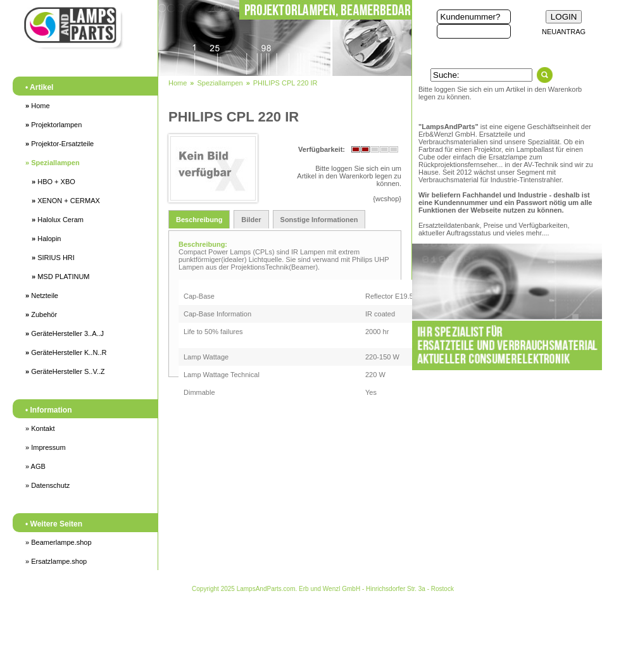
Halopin (46, 239)
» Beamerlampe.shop (59, 542)
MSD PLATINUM (60, 277)
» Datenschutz (47, 485)
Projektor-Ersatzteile (60, 144)
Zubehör (41, 314)
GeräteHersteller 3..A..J (65, 333)
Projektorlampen (53, 125)
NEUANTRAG (564, 32)
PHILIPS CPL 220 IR (285, 83)
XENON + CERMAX (66, 201)
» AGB (35, 466)
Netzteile (42, 296)
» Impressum (46, 447)
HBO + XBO (53, 182)
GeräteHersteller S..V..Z (65, 371)
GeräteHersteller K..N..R (66, 352)
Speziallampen (53, 163)
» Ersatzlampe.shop (56, 561)
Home (38, 106)
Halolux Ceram (58, 220)
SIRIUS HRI (53, 258)
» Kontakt (40, 428)
